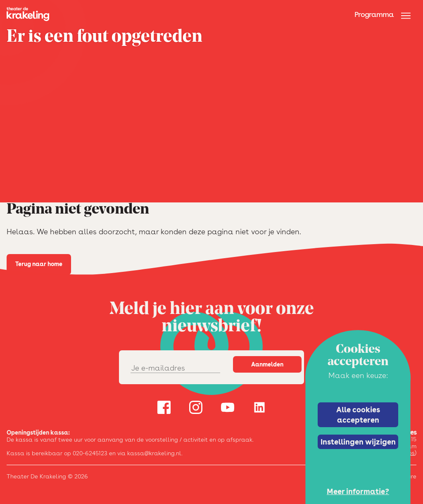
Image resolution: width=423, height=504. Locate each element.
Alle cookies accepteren (358, 414)
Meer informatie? (358, 491)
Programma (374, 14)
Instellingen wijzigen (358, 442)
